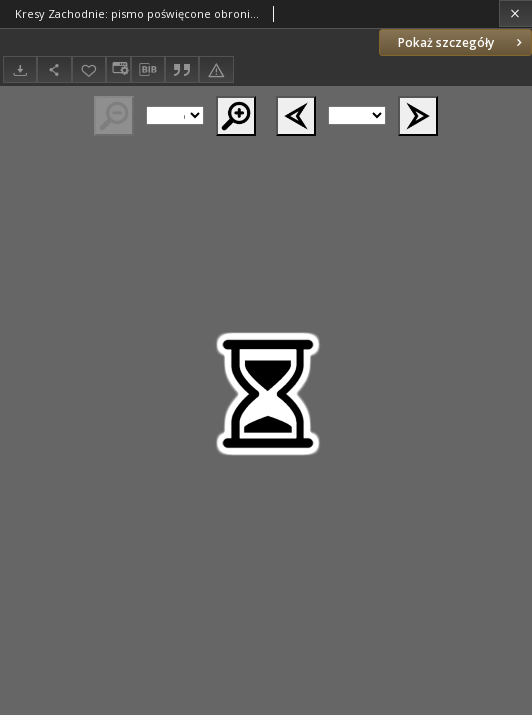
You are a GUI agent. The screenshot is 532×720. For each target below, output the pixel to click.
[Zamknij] (515, 13)
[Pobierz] (20, 69)
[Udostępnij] (54, 69)
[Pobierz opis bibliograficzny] (148, 70)
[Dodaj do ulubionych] (89, 69)
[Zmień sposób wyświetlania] (118, 69)
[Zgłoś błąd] (216, 69)
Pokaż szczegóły (462, 42)
